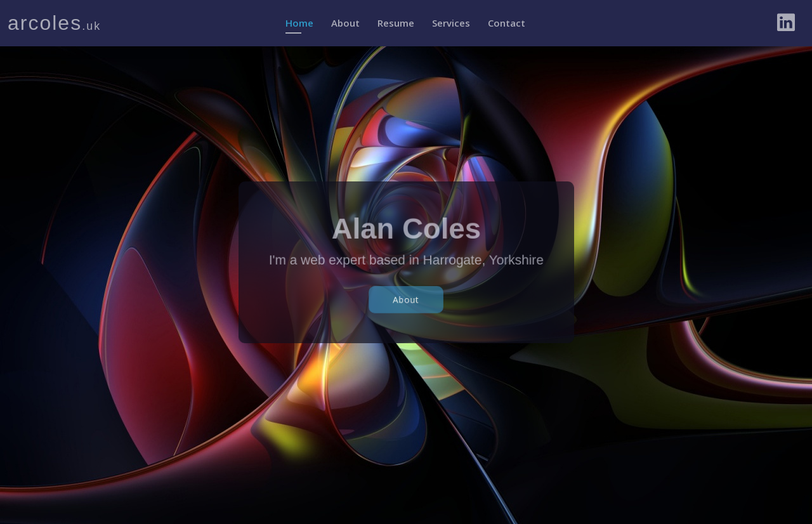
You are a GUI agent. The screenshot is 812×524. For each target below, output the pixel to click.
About (345, 23)
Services (451, 23)
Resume (396, 23)
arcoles (54, 23)
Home (299, 23)
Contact (507, 23)
